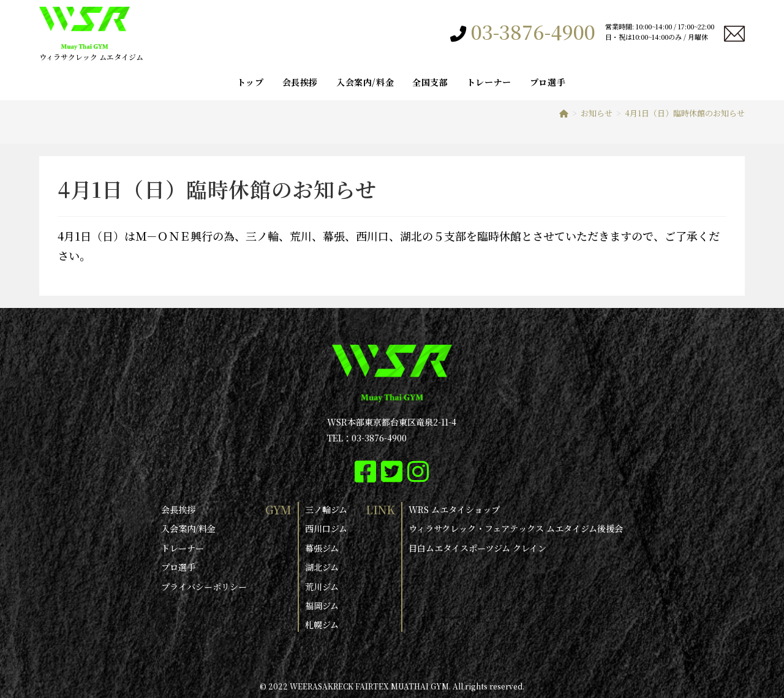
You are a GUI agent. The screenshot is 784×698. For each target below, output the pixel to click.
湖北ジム (322, 566)
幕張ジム (322, 547)
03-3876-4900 (533, 32)
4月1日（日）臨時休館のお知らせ (685, 113)
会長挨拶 (178, 509)
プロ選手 (178, 566)
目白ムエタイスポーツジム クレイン (477, 547)
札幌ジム (322, 624)
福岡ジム (322, 605)
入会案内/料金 (188, 528)
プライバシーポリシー (204, 585)
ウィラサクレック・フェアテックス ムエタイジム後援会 (516, 528)
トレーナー (183, 547)
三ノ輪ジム (326, 509)
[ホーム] (564, 113)
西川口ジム (326, 528)
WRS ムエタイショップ (454, 509)
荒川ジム (322, 585)
